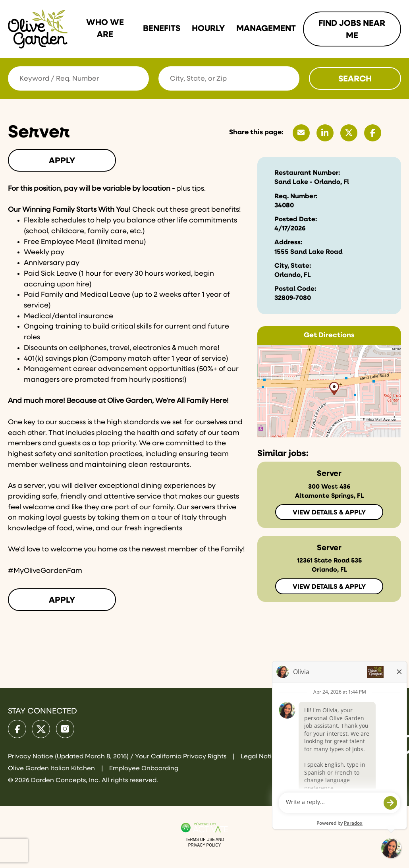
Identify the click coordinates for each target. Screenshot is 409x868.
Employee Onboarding (144, 769)
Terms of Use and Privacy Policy (204, 842)
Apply (62, 161)
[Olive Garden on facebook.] (17, 729)
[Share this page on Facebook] (373, 133)
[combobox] (229, 78)
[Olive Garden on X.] (41, 729)
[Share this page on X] (349, 133)
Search (355, 79)
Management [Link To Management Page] (266, 29)
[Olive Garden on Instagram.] (65, 729)
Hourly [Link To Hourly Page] (208, 29)
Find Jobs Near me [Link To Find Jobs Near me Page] (352, 30)
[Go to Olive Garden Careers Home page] (38, 29)
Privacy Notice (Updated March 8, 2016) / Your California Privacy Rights (118, 757)
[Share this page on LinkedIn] (325, 133)
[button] (292, 78)
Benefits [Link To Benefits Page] (162, 29)
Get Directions (329, 335)
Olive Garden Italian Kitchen (52, 769)
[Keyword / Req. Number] (78, 78)
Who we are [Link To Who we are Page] (105, 29)
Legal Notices (261, 757)
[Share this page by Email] (301, 133)
